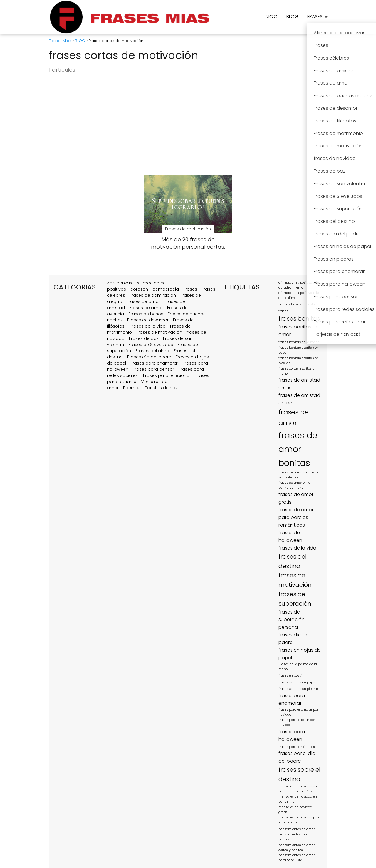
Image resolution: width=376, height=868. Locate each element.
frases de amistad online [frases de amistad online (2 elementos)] (299, 399)
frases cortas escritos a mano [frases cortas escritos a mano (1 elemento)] (297, 371)
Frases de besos (146, 314)
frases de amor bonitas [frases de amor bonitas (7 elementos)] (298, 449)
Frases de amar (143, 301)
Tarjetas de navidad (166, 388)
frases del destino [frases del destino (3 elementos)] (293, 561)
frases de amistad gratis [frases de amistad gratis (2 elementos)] (299, 384)
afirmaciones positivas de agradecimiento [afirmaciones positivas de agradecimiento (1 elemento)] (299, 285)
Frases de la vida (148, 326)
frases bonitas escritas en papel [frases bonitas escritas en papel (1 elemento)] (299, 350)
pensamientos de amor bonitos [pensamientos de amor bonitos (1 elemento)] (297, 837)
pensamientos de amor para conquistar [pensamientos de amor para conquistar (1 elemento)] (297, 858)
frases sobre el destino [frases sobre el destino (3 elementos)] (299, 774)
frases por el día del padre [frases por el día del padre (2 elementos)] (297, 757)
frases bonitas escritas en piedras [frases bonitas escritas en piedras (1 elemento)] (299, 360)
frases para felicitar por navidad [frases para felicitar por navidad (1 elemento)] (297, 722)
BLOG (292, 17)
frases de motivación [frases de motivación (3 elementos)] (295, 580)
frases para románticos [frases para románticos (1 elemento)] (297, 747)
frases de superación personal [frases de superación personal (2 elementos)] (292, 620)
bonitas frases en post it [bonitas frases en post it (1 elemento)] (297, 304)
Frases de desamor (148, 320)
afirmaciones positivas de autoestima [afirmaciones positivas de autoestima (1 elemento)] (299, 295)
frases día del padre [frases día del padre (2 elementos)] (294, 639)
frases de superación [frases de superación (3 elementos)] (295, 599)
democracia (166, 289)
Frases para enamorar (154, 363)
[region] (76, 823)
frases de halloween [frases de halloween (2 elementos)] (290, 536)
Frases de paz (144, 338)
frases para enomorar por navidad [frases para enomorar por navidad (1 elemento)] (298, 712)
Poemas (132, 388)
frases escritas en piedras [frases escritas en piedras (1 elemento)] (299, 689)
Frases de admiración (153, 295)
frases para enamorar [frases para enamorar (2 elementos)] (292, 699)
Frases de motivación (159, 332)
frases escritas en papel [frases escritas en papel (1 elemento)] (297, 682)
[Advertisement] (188, 125)
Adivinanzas (120, 283)
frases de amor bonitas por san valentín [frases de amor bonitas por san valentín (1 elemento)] (299, 475)
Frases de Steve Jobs (151, 345)
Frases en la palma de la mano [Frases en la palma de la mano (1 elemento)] (298, 667)
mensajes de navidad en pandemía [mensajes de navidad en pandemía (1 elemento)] (298, 799)
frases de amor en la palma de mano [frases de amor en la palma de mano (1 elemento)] (294, 485)
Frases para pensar (153, 369)
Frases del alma (152, 351)
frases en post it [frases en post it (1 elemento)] (291, 676)
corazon (139, 289)
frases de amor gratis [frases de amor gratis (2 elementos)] (296, 498)
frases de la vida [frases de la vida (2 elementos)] (297, 548)
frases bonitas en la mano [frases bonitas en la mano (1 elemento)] (299, 342)
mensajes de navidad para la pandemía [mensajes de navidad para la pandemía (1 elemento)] (299, 820)
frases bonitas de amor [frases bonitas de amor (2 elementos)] (299, 331)
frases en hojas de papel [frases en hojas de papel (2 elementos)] (300, 654)
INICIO (271, 17)
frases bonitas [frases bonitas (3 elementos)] (299, 318)
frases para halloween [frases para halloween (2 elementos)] (292, 735)
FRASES (315, 17)
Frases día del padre (149, 357)
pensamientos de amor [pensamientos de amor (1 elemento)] (297, 829)
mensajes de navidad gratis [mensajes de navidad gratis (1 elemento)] (295, 810)
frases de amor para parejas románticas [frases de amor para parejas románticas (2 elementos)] (296, 517)
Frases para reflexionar (167, 375)
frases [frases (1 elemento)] (283, 311)
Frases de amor (146, 308)
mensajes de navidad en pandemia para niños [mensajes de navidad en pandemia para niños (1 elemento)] (298, 789)
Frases (190, 289)
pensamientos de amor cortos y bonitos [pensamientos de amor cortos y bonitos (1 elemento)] (297, 847)
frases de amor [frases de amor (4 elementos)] (294, 418)
